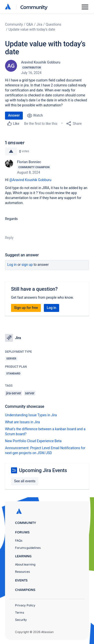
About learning (25, 564)
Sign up (27, 265)
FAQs (19, 540)
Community (34, 7)
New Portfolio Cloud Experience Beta (33, 441)
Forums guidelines (28, 548)
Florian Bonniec (29, 162)
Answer (14, 115)
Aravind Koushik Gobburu (41, 62)
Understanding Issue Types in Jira (31, 415)
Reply (9, 238)
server (30, 393)
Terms (20, 612)
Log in (12, 265)
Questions (53, 24)
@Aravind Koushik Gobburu (30, 180)
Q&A (30, 24)
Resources (22, 572)
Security (21, 620)
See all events (25, 481)
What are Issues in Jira (22, 422)
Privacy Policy (25, 605)
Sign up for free (26, 308)
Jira (39, 24)
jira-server (14, 393)
